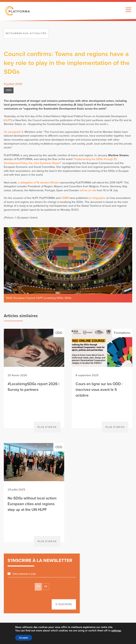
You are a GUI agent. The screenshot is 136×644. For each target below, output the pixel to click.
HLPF (8, 120)
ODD (9, 90)
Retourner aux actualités (26, 33)
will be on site (88, 190)
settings (116, 631)
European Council (24, 298)
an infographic (97, 198)
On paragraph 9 (13, 132)
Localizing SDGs (54, 298)
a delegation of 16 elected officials (38, 183)
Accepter (24, 638)
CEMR (65, 198)
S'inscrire (64, 604)
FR (46, 587)
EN (38, 587)
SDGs (68, 298)
